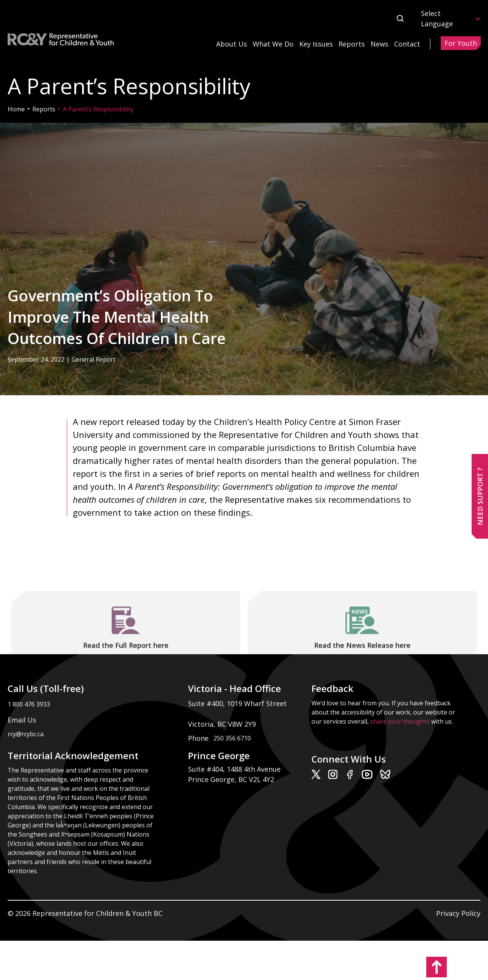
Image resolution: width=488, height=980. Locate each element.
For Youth (461, 43)
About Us (232, 44)
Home (16, 109)
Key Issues (316, 44)
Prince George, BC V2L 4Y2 (231, 779)
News (380, 44)
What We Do (273, 44)
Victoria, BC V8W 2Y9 (223, 724)
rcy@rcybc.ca (26, 734)
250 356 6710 (232, 738)
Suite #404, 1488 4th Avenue (235, 769)
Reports (352, 44)
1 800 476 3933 (29, 704)
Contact (407, 44)
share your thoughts (400, 721)
